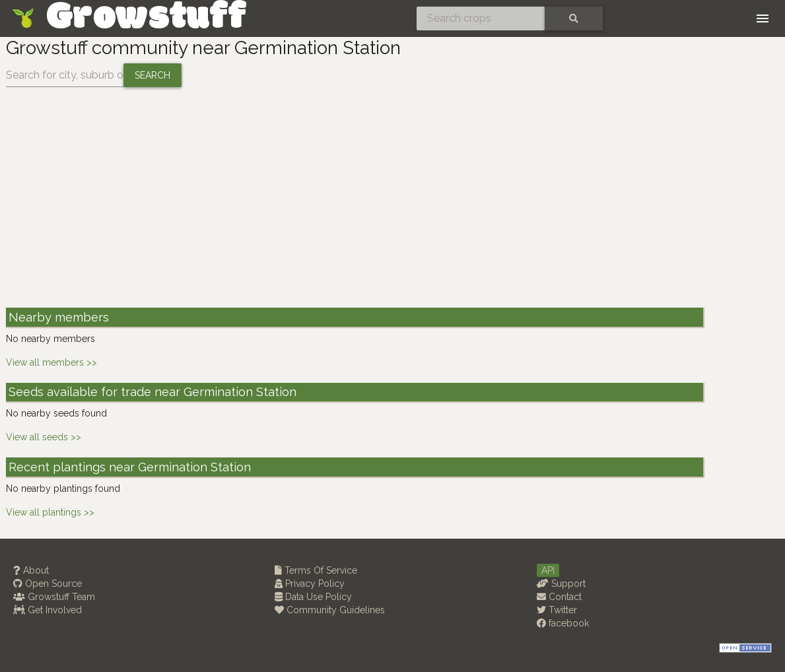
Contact (559, 597)
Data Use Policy (313, 597)
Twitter (557, 610)
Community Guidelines (330, 610)
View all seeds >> (44, 437)
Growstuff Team (54, 597)
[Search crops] (481, 18)
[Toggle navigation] (763, 18)
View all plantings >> (50, 512)
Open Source (48, 584)
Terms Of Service (316, 570)
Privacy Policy (310, 584)
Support (561, 584)
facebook (563, 623)
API (548, 570)
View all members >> (51, 362)
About (31, 570)
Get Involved (48, 610)
